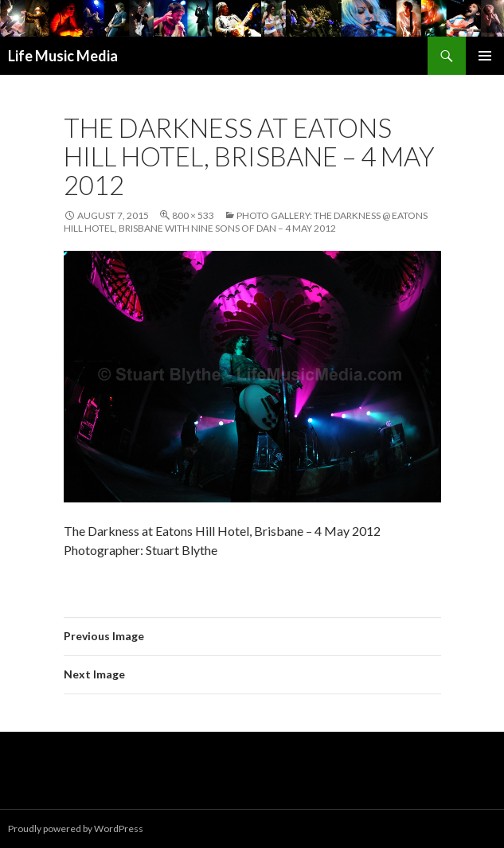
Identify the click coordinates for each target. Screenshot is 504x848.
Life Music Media (63, 56)
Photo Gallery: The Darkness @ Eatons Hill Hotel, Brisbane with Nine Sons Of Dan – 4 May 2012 (246, 222)
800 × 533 (193, 215)
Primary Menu (485, 56)
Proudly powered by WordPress (76, 828)
